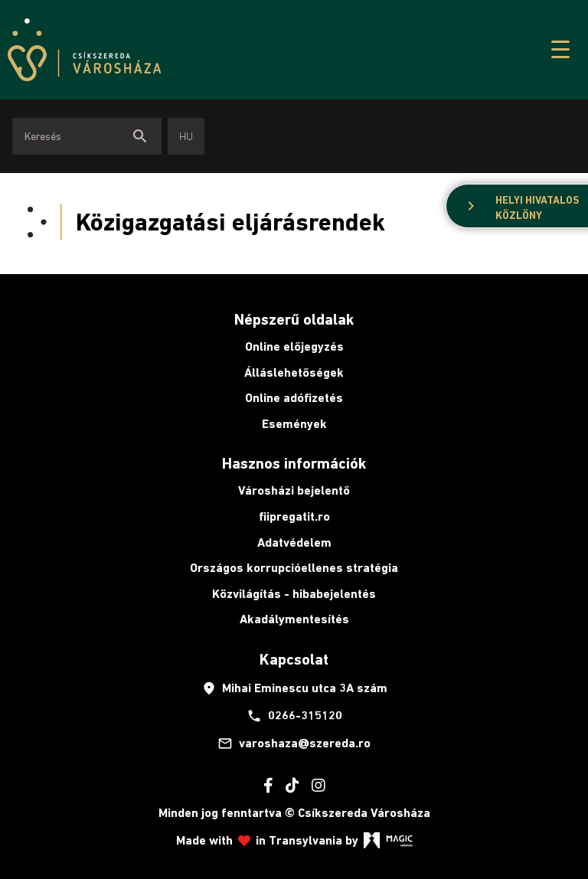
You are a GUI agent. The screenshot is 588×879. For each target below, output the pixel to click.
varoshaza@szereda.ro (294, 743)
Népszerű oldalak (294, 319)
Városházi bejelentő (294, 490)
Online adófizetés (294, 398)
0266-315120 (294, 716)
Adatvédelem (294, 542)
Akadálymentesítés (294, 619)
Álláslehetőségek (294, 373)
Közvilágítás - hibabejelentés (294, 594)
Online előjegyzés (294, 346)
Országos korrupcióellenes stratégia (294, 568)
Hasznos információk (294, 463)
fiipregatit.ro (294, 516)
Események (294, 424)
